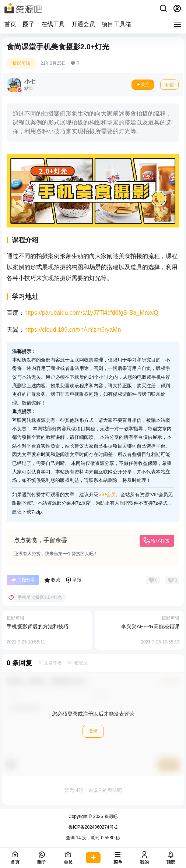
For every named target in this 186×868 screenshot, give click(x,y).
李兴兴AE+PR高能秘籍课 (150, 627)
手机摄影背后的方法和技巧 (38, 627)
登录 (93, 731)
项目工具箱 (116, 24)
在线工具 (53, 24)
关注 (143, 85)
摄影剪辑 (21, 63)
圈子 (29, 24)
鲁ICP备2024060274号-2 (93, 827)
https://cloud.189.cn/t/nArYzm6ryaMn (73, 330)
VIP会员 (107, 495)
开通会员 (83, 24)
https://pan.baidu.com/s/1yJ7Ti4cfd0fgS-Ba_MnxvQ (91, 313)
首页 (10, 24)
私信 (169, 85)
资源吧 (110, 816)
